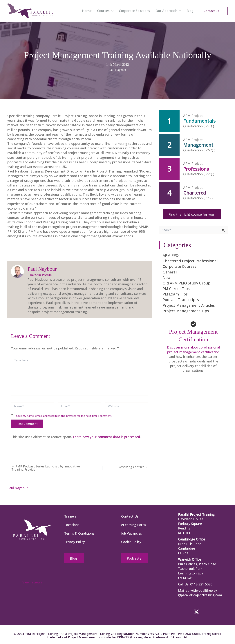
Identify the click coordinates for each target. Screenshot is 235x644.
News (168, 277)
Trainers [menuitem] (71, 516)
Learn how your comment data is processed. (107, 437)
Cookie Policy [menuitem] (131, 542)
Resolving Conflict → (133, 467)
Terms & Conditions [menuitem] (80, 534)
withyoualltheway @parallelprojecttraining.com (200, 593)
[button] (112, 11)
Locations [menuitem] (72, 525)
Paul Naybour (117, 70)
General (170, 272)
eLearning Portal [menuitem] (134, 525)
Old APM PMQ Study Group (187, 283)
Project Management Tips (186, 311)
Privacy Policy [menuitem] (75, 542)
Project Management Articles (189, 305)
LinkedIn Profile (40, 275)
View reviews (32, 582)
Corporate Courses (179, 266)
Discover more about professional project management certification (193, 350)
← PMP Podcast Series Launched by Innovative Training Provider (44, 468)
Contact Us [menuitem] (130, 516)
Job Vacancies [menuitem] (132, 534)
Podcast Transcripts (181, 300)
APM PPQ (171, 255)
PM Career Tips (176, 289)
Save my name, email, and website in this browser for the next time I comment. (64, 416)
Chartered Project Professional (190, 261)
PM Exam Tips (175, 294)
